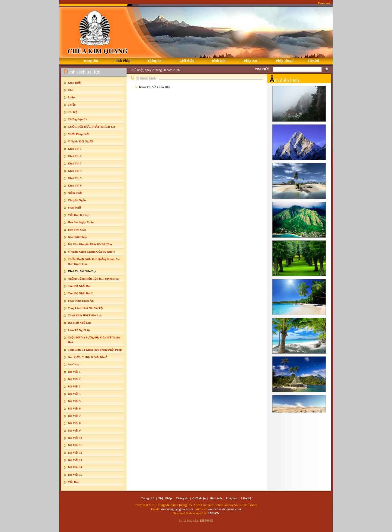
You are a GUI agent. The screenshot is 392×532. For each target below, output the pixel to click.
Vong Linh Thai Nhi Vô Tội (85, 308)
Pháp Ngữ (74, 207)
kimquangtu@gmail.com (177, 509)
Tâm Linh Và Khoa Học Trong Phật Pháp (95, 350)
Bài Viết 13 (75, 460)
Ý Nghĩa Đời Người (80, 141)
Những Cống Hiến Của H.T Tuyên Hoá (93, 279)
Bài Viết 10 (75, 438)
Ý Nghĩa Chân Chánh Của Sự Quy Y (91, 252)
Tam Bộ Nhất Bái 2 (80, 293)
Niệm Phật (75, 193)
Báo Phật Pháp (77, 237)
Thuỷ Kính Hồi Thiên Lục (85, 315)
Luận (71, 97)
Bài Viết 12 (75, 452)
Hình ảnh (216, 498)
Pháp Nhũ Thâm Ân (81, 301)
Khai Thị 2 (75, 156)
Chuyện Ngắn (77, 200)
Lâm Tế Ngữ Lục (79, 330)
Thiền (72, 105)
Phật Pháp (165, 498)
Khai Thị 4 (75, 171)
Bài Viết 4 (74, 394)
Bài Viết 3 (74, 386)
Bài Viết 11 (75, 445)
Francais (324, 3)
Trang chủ (148, 498)
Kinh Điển (75, 82)
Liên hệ (246, 498)
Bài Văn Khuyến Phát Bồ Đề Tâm (90, 244)
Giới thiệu (199, 498)
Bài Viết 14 (75, 467)
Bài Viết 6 (74, 408)
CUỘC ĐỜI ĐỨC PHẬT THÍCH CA (91, 127)
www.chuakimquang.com (224, 509)
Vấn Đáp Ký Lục (79, 215)
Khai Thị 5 (75, 178)
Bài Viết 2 (74, 379)
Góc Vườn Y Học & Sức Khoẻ (87, 357)
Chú (71, 90)
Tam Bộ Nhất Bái (79, 286)
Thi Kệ (72, 112)
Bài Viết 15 (75, 475)
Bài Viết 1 (74, 372)
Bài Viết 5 (74, 401)
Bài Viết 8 (74, 423)
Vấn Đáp (73, 482)
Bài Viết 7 (74, 416)
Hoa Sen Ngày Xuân (81, 222)
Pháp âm (232, 498)
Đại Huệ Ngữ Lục (79, 323)
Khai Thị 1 (75, 149)
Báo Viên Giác (77, 230)
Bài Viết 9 (74, 430)
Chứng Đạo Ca (77, 119)
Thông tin (182, 498)
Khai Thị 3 (75, 163)
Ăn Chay (73, 364)
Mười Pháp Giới (79, 134)
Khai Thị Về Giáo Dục (82, 271)
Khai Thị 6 (75, 185)
